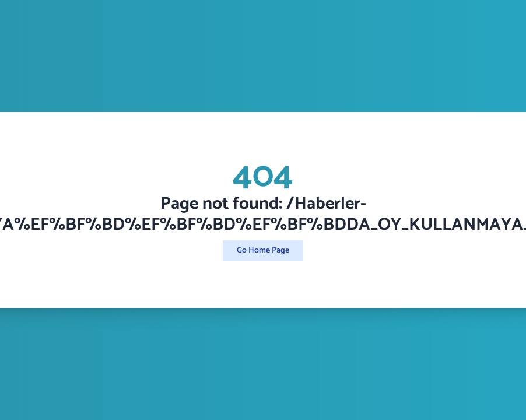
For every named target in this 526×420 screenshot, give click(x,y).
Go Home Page (263, 251)
